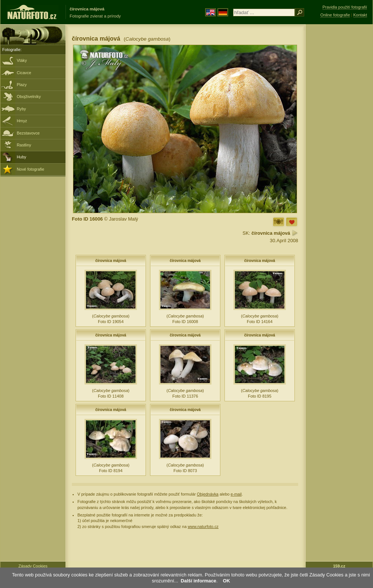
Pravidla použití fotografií (345, 7)
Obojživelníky (29, 97)
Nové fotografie (31, 169)
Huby (21, 157)
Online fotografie (335, 15)
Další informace (199, 581)
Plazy (22, 85)
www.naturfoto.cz (203, 527)
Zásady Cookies (33, 566)
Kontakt (360, 15)
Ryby (21, 109)
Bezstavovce (28, 133)
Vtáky (22, 60)
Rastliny (24, 145)
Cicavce (24, 73)
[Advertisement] (339, 143)
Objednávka (208, 494)
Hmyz (22, 121)
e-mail (236, 494)
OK (227, 581)
